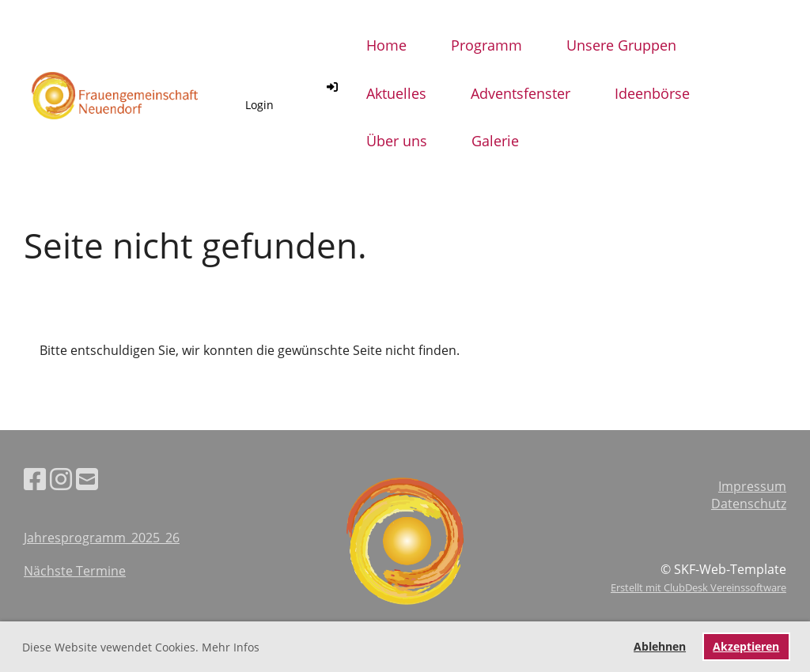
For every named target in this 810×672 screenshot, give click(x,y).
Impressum (752, 486)
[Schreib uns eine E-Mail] (87, 479)
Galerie (495, 141)
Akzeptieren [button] (746, 646)
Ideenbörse (652, 93)
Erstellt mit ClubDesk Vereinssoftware (698, 587)
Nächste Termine (75, 571)
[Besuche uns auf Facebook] (35, 479)
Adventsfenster (520, 93)
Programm (486, 45)
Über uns (397, 141)
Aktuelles (396, 93)
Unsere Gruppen (621, 45)
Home (386, 45)
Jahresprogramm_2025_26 (102, 538)
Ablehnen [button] (660, 646)
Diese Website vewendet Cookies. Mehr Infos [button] (141, 647)
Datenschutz (749, 504)
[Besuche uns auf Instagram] (61, 479)
